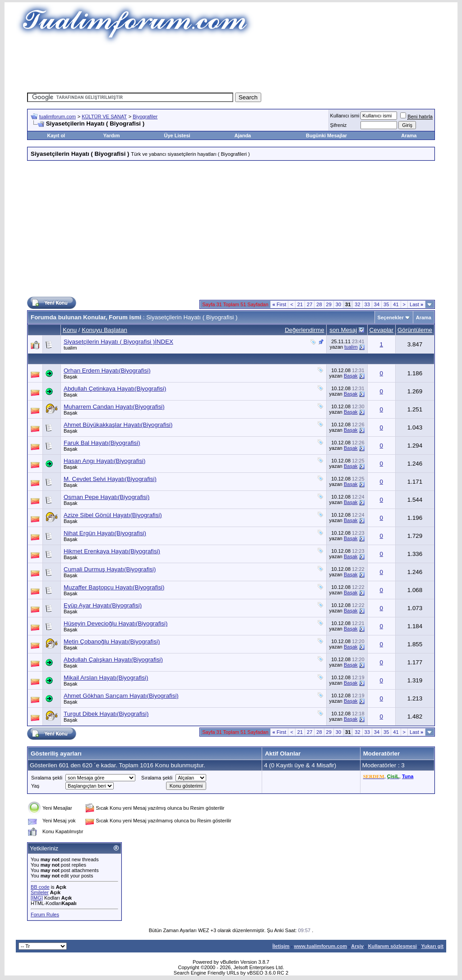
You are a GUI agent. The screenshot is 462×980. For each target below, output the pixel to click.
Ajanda (243, 135)
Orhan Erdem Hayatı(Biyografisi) (107, 371)
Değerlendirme (304, 330)
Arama (409, 135)
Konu (70, 330)
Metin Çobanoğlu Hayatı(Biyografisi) (112, 642)
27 (310, 304)
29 (329, 304)
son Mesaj (343, 330)
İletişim (281, 946)
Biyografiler (145, 117)
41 (396, 304)
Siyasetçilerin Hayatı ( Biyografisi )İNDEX (118, 342)
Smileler (40, 892)
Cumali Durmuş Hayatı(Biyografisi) (110, 569)
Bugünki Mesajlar (326, 135)
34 (377, 304)
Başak (71, 377)
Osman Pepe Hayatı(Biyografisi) (106, 497)
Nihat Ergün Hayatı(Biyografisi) (105, 533)
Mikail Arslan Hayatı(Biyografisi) (106, 678)
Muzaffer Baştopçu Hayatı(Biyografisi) (114, 587)
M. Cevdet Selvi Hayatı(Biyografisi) (110, 479)
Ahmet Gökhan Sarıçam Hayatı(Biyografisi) (121, 696)
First (280, 304)
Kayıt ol (56, 135)
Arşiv (357, 946)
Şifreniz (339, 125)
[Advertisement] (231, 65)
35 (386, 304)
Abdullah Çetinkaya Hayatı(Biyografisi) (115, 389)
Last (416, 304)
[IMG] (37, 898)
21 (300, 304)
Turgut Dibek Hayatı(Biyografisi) (106, 714)
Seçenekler (391, 317)
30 (338, 304)
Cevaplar (381, 330)
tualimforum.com (58, 117)
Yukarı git (432, 946)
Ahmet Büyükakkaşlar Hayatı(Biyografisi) (118, 425)
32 (357, 304)
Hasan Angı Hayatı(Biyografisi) (105, 461)
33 (367, 304)
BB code (40, 887)
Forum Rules (45, 915)
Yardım (112, 135)
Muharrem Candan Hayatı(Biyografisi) (114, 407)
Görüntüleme (415, 330)
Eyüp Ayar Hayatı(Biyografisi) (103, 605)
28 (319, 304)
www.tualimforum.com (320, 946)
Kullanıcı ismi (345, 116)
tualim (70, 348)
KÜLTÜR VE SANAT (104, 117)
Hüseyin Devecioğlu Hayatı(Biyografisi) (115, 623)
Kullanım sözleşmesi (393, 946)
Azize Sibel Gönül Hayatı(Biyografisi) (113, 515)
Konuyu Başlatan (104, 330)
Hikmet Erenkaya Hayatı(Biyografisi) (112, 551)
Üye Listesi (177, 135)
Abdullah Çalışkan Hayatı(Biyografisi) (113, 660)
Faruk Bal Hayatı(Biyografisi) (102, 443)
